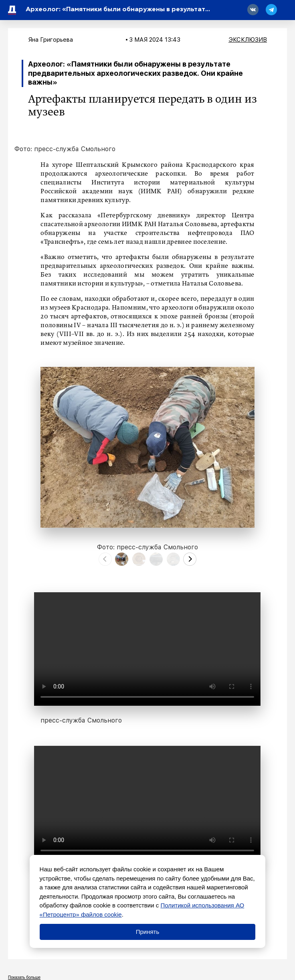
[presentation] (105, 559)
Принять (148, 932)
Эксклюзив (248, 40)
